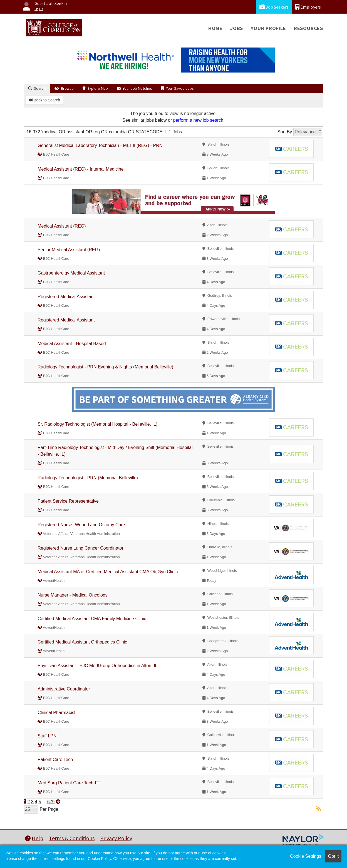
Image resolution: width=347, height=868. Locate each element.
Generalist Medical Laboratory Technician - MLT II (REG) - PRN (100, 145)
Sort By (285, 132)
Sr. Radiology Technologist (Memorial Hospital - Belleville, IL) (97, 424)
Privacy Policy (116, 838)
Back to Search (44, 100)
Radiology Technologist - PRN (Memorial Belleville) (88, 478)
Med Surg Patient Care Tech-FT (69, 783)
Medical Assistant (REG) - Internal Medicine (80, 169)
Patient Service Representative (68, 501)
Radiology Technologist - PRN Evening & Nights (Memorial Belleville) (105, 367)
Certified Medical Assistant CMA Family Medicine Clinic (92, 619)
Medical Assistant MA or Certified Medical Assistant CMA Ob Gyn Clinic (108, 572)
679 (51, 802)
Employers (308, 7)
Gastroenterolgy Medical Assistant (71, 273)
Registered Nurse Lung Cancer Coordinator (80, 548)
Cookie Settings (306, 856)
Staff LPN (47, 736)
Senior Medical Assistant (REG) (69, 250)
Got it (333, 856)
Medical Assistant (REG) (62, 226)
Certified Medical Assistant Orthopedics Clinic (82, 642)
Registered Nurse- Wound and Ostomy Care (81, 525)
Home (215, 28)
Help (34, 838)
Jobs (237, 28)
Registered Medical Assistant (66, 297)
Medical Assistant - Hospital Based (72, 344)
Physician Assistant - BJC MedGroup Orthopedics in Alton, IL (97, 666)
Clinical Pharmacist (56, 713)
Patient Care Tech (55, 759)
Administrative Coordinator (64, 689)
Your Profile (268, 28)
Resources (308, 28)
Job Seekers (274, 7)
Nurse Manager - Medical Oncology (73, 595)
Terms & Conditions (72, 838)
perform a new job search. (199, 120)
